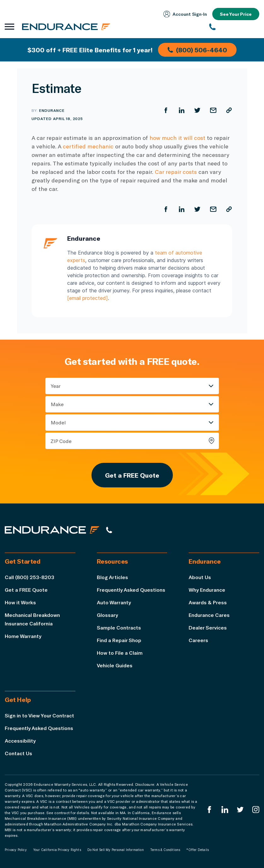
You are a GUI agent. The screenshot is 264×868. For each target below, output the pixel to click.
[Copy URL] (229, 110)
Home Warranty (23, 636)
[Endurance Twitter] (240, 810)
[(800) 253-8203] (235, 27)
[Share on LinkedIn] (182, 110)
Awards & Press (208, 602)
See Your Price (236, 14)
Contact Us (18, 753)
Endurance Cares (209, 615)
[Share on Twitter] (197, 110)
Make (57, 404)
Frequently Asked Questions (131, 590)
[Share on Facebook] (166, 110)
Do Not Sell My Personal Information (116, 850)
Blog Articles (112, 577)
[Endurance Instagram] (256, 810)
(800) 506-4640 (197, 50)
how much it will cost (177, 138)
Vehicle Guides (115, 665)
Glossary (107, 615)
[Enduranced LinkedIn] (225, 810)
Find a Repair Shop (119, 640)
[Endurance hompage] (52, 530)
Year (56, 386)
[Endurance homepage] (66, 26)
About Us (200, 577)
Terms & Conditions (165, 850)
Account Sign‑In (185, 14)
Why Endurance (207, 590)
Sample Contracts (119, 627)
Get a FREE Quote (132, 475)
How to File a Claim (120, 653)
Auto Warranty (114, 602)
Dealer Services (208, 627)
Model (58, 422)
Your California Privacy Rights (57, 850)
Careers (198, 640)
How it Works (20, 602)
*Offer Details (198, 850)
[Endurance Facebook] (209, 810)
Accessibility (20, 741)
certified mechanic (88, 146)
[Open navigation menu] (9, 27)
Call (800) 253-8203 (29, 577)
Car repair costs (176, 172)
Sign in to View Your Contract (39, 715)
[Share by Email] (213, 110)
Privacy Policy (16, 850)
